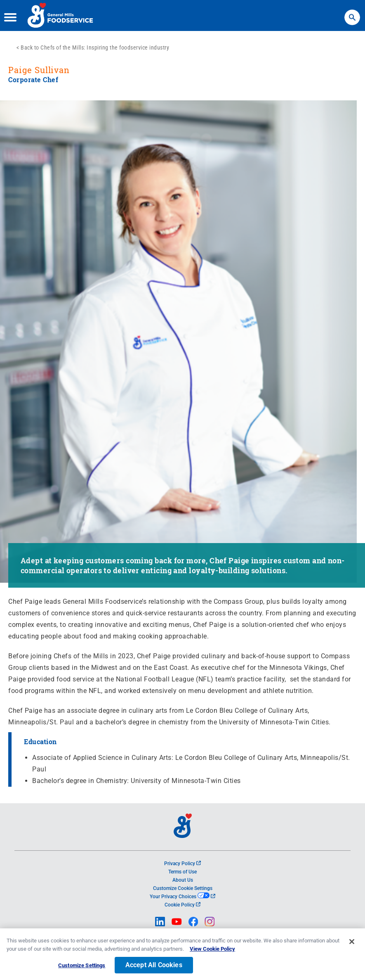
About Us (183, 880)
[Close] (352, 944)
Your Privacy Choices (182, 897)
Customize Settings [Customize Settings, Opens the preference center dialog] (82, 968)
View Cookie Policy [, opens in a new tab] (212, 951)
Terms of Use (182, 872)
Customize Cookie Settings (183, 888)
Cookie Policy (182, 905)
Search (352, 13)
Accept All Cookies (154, 967)
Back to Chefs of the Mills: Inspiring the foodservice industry (95, 47)
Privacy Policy (182, 864)
